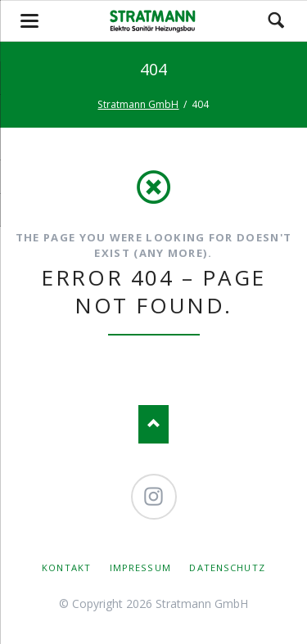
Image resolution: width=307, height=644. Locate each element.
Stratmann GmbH (138, 104)
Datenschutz (227, 567)
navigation (29, 21)
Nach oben (153, 424)
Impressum (140, 567)
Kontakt (66, 567)
